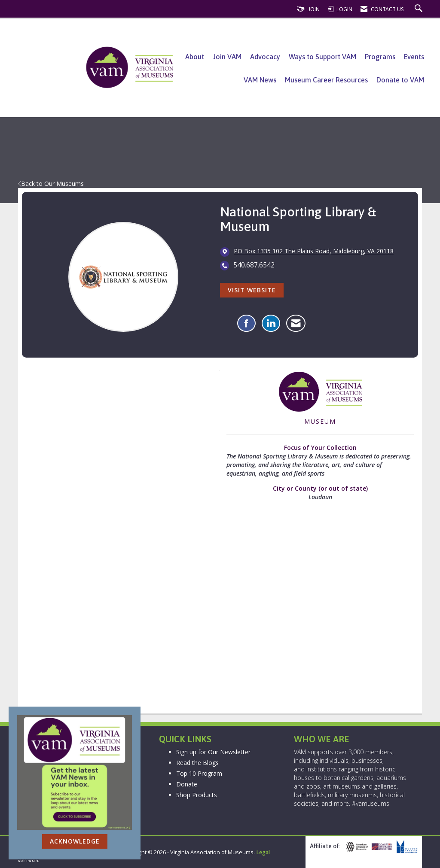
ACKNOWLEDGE (75, 841)
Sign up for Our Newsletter (213, 752)
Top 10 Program (199, 773)
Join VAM (227, 57)
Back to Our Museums (51, 184)
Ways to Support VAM (322, 57)
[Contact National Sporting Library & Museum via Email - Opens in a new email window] (296, 323)
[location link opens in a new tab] (314, 252)
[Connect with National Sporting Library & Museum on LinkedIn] (271, 323)
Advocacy (265, 57)
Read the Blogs (197, 763)
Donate (187, 784)
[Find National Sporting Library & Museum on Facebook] (246, 323)
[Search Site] (420, 9)
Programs (380, 57)
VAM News (260, 80)
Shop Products (197, 795)
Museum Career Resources (326, 80)
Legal (263, 852)
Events (414, 57)
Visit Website (252, 290)
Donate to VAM (400, 80)
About (195, 57)
